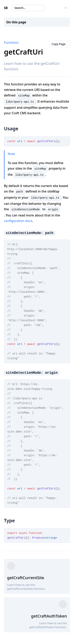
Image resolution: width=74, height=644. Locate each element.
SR (6, 8)
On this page (16, 22)
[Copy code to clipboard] (67, 140)
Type (9, 520)
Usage (11, 128)
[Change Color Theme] (66, 8)
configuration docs (18, 221)
